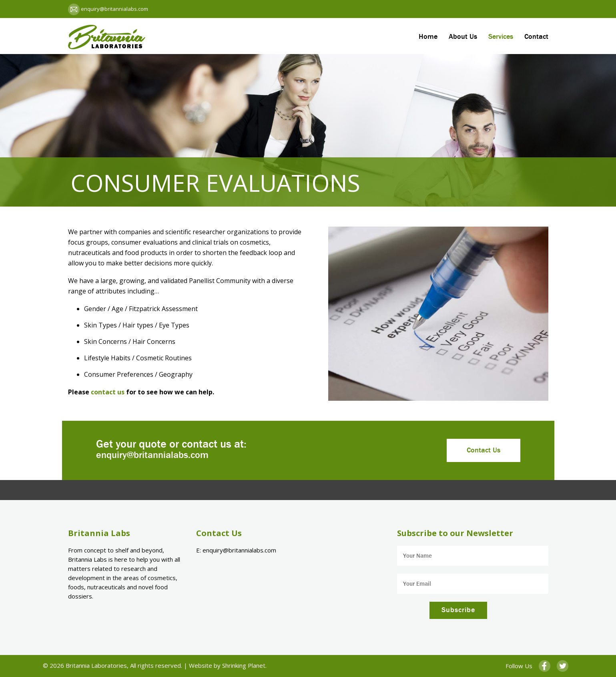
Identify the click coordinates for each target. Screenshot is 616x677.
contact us (108, 392)
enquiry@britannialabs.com (114, 9)
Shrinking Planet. (244, 665)
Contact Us (484, 450)
